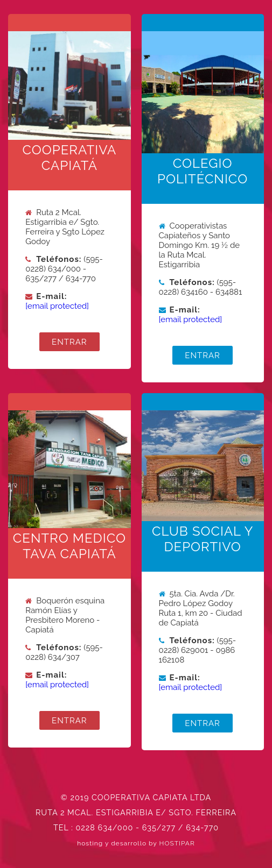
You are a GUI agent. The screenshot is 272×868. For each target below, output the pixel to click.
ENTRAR (69, 341)
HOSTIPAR (177, 843)
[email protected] (57, 306)
